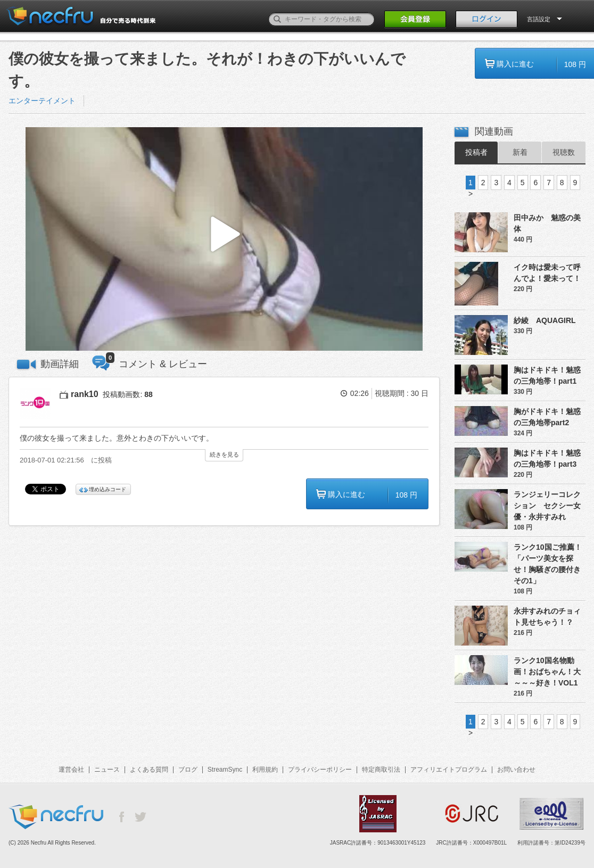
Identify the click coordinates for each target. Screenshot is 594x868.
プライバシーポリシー (320, 770)
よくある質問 (149, 770)
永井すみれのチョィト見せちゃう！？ (547, 617)
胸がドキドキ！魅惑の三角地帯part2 (547, 417)
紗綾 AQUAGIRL (545, 320)
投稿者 (476, 152)
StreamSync (225, 770)
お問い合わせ (516, 770)
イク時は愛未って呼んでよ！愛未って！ (547, 273)
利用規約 (265, 770)
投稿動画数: (127, 394)
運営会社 (71, 770)
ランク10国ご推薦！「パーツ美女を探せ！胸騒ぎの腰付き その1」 (550, 564)
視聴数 (564, 152)
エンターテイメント (42, 101)
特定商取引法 (381, 770)
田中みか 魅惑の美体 (547, 223)
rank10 (85, 394)
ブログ (188, 770)
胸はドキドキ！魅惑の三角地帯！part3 (547, 458)
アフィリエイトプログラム (449, 770)
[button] (224, 239)
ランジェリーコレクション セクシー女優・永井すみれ (547, 506)
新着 (520, 152)
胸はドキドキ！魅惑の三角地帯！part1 (547, 375)
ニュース (107, 770)
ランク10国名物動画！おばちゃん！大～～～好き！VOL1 (547, 672)
